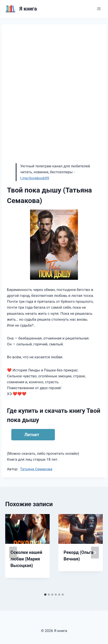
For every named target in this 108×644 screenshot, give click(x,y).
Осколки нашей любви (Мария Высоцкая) (26, 559)
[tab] (45, 595)
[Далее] (95, 553)
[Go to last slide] (13, 553)
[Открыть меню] (99, 9)
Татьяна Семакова (36, 469)
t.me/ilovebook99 (35, 178)
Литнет (32, 435)
